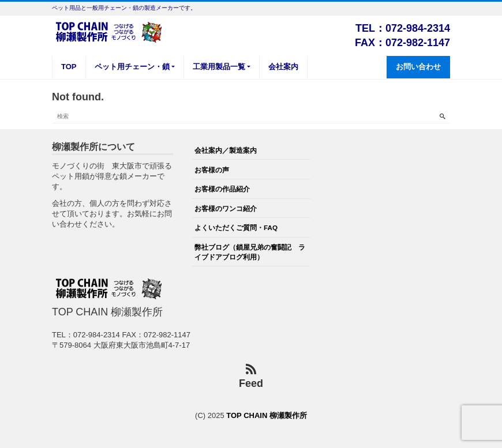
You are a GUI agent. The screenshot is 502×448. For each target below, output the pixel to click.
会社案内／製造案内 (226, 150)
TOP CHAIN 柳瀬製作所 (267, 415)
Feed (251, 377)
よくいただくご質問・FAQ (236, 227)
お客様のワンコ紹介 (226, 208)
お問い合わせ (418, 67)
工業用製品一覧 (219, 67)
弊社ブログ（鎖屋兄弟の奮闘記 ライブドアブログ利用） (250, 252)
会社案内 (283, 67)
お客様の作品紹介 (222, 189)
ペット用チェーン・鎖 (132, 67)
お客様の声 (212, 170)
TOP (69, 67)
